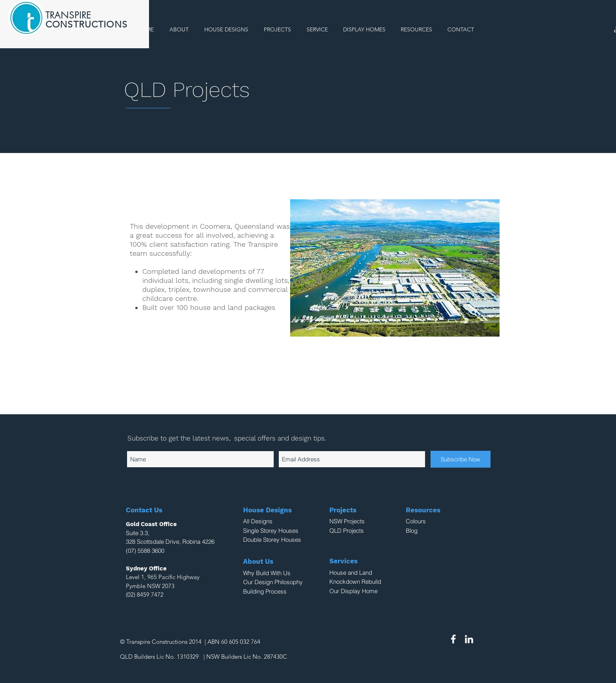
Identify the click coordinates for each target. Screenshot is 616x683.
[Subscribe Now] (461, 459)
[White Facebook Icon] (453, 639)
